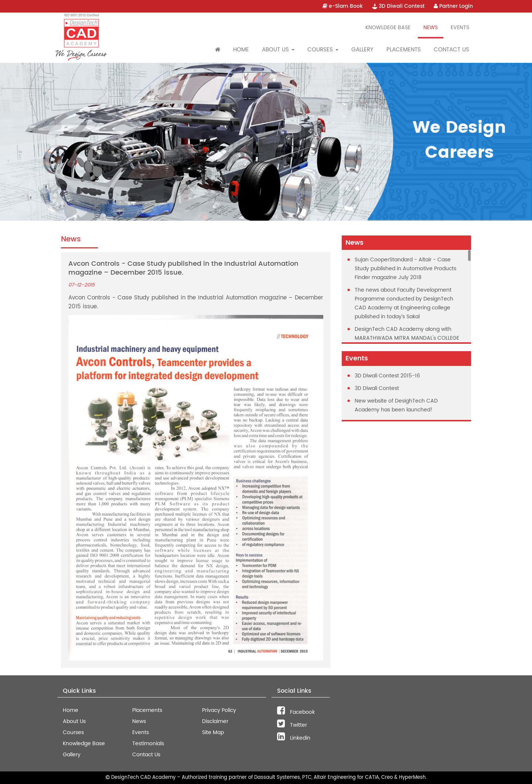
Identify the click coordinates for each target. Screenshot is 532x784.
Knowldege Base (388, 28)
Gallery (362, 50)
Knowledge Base (84, 744)
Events (460, 28)
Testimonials (148, 744)
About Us (74, 721)
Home (241, 50)
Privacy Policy (219, 710)
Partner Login (453, 6)
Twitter (292, 725)
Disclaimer (215, 721)
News (431, 28)
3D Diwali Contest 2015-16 (387, 376)
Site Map (213, 732)
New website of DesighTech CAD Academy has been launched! (396, 405)
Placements (404, 50)
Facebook (296, 712)
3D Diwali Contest (398, 6)
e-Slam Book (343, 6)
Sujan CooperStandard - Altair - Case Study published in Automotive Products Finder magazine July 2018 (405, 269)
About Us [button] (278, 50)
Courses (73, 732)
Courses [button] (323, 50)
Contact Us (451, 50)
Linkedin (294, 738)
